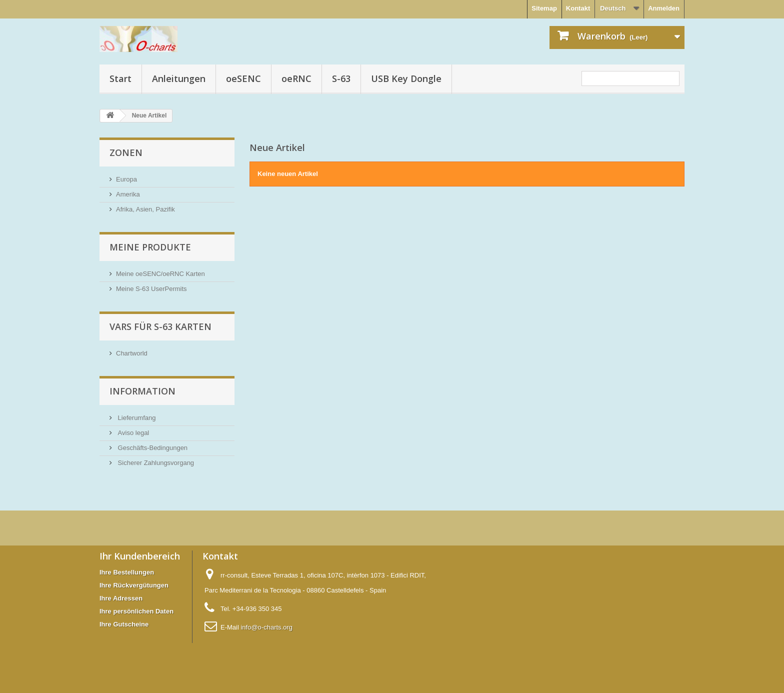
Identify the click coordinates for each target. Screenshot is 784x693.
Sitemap (544, 8)
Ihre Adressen (121, 598)
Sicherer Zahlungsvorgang (155, 463)
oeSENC (243, 78)
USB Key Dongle (406, 78)
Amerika (128, 194)
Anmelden (664, 8)
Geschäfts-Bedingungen (152, 448)
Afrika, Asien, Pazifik (145, 209)
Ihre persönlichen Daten (136, 611)
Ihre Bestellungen (127, 572)
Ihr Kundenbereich (140, 556)
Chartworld (132, 353)
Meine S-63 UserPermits (151, 289)
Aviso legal (132, 433)
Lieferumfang (136, 418)
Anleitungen (179, 78)
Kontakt (578, 8)
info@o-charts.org (266, 627)
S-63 (341, 78)
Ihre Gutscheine (124, 624)
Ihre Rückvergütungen (134, 585)
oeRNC (296, 78)
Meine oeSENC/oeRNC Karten (160, 274)
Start (120, 78)
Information (142, 391)
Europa (126, 179)
